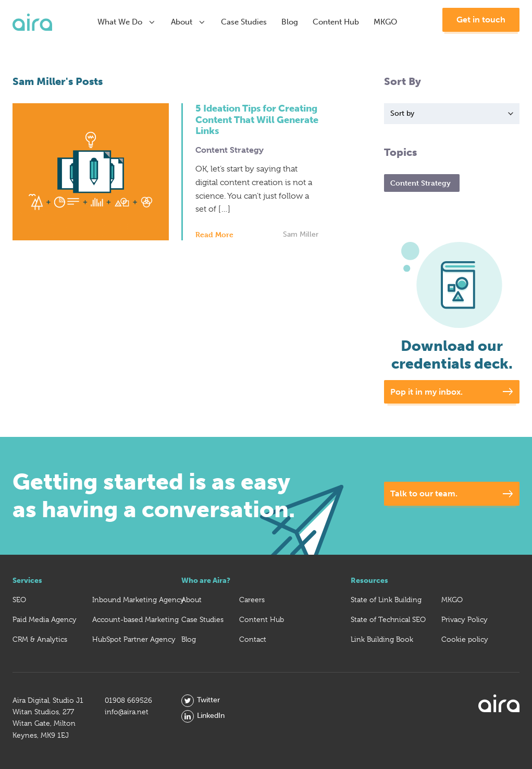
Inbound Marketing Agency (138, 600)
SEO (19, 600)
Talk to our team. (424, 493)
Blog (290, 22)
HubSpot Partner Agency (134, 639)
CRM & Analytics (40, 639)
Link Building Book (382, 639)
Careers (252, 600)
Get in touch (481, 20)
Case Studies (244, 22)
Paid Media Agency (45, 619)
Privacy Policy (465, 619)
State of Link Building (386, 600)
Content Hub (336, 22)
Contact (253, 639)
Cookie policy (465, 639)
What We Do (127, 22)
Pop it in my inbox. (426, 392)
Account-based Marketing (135, 619)
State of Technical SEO (388, 619)
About (189, 22)
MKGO (385, 22)
